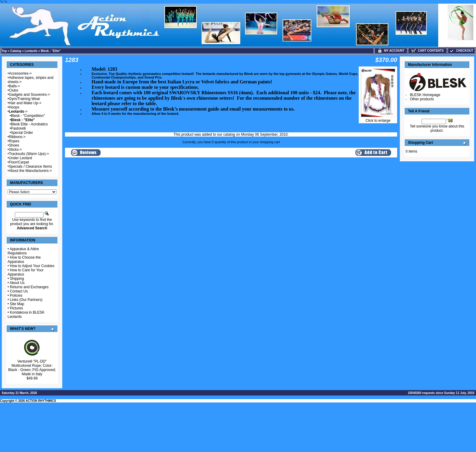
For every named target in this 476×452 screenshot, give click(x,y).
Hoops (14, 107)
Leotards (31, 51)
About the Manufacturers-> (30, 171)
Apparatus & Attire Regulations (23, 251)
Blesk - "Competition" (28, 116)
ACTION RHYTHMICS (41, 401)
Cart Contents (427, 51)
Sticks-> (15, 150)
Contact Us (19, 291)
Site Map (17, 304)
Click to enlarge (378, 119)
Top (4, 51)
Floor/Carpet (19, 162)
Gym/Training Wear (24, 99)
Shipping (17, 279)
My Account (391, 51)
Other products (422, 99)
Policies (16, 295)
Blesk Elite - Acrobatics (29, 124)
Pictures (16, 308)
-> (18, 111)
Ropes (14, 141)
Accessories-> (20, 73)
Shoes (14, 145)
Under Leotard (20, 158)
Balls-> (14, 86)
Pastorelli (18, 128)
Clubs (13, 90)
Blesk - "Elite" (51, 51)
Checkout (461, 51)
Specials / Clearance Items (30, 166)
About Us (17, 283)
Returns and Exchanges (29, 287)
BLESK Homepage (425, 95)
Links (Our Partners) (26, 300)
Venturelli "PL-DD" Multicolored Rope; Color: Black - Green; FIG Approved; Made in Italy (32, 368)
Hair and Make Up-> (25, 103)
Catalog (16, 51)
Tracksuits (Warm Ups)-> (29, 154)
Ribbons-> (17, 137)
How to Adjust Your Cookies (32, 266)
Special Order (22, 133)
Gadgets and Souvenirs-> (29, 95)
